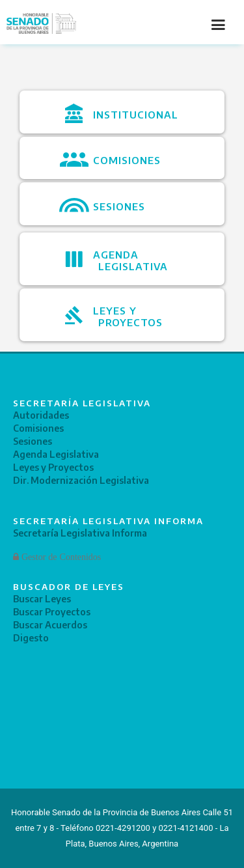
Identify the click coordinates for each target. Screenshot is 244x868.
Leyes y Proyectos (53, 467)
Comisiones (38, 428)
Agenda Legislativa (56, 454)
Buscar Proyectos (52, 612)
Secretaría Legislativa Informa (80, 533)
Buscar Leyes (42, 599)
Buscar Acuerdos (50, 625)
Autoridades (41, 415)
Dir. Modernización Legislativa (81, 480)
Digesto (31, 638)
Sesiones (33, 441)
